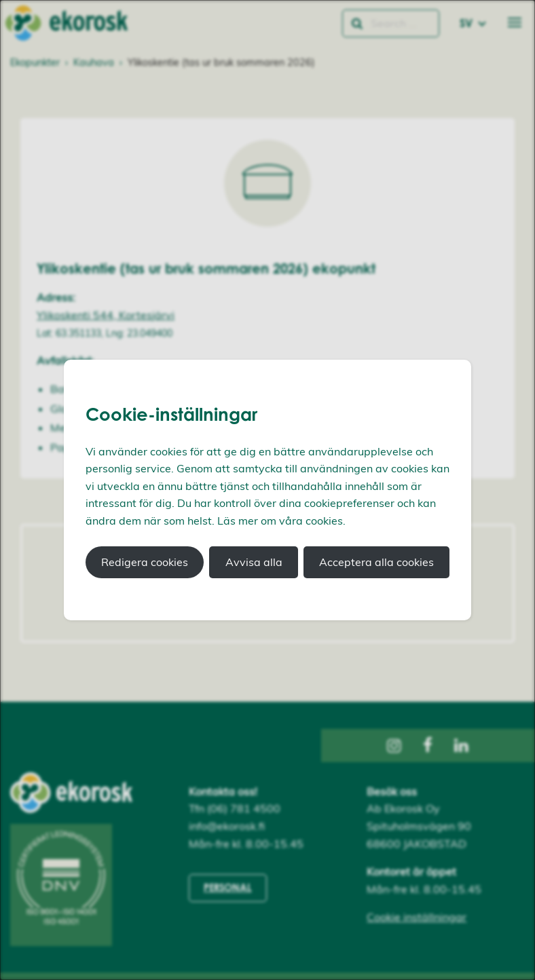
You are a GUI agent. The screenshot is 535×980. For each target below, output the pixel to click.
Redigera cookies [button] (145, 562)
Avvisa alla (254, 562)
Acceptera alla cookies (376, 562)
